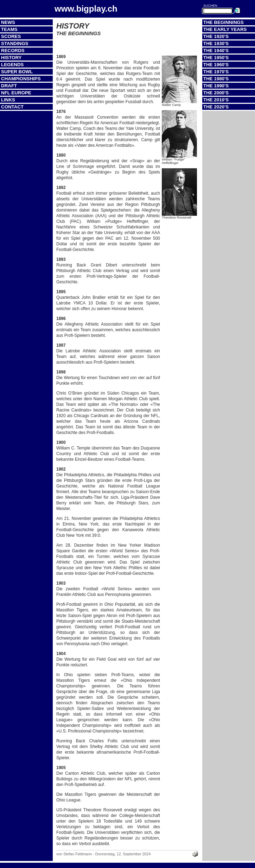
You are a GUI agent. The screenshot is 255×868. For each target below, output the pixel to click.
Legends (12, 65)
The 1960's (216, 65)
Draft (9, 86)
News (8, 22)
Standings (15, 43)
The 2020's (216, 107)
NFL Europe (16, 93)
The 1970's (216, 72)
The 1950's (216, 58)
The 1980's (216, 79)
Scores (11, 36)
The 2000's (216, 93)
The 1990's (216, 86)
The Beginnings (224, 22)
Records (13, 51)
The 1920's (216, 36)
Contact (12, 107)
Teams (9, 29)
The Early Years (225, 29)
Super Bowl (17, 72)
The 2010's (216, 100)
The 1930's (216, 43)
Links (8, 100)
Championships (21, 79)
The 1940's (216, 51)
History (11, 58)
